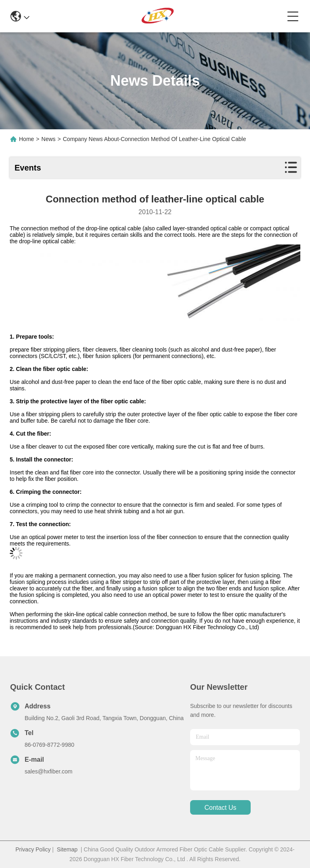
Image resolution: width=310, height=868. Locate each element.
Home (26, 139)
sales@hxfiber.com (48, 771)
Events (28, 168)
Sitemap (67, 849)
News (49, 139)
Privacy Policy (33, 849)
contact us (220, 808)
